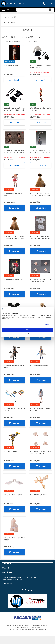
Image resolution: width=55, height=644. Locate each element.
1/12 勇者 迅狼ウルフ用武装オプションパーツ (14, 410)
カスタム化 (27, 334)
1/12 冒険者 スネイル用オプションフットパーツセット (41, 280)
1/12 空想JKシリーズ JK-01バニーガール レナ (41, 109)
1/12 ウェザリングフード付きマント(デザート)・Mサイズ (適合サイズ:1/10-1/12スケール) (14, 238)
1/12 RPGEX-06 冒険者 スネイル (14, 280)
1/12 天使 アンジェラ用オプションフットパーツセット (41, 453)
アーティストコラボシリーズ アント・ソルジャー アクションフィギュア (40, 153)
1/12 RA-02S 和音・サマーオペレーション (40, 410)
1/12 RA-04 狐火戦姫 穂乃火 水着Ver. (14, 366)
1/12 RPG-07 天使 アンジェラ (40, 495)
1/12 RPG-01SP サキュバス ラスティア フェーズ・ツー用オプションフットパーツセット (14, 153)
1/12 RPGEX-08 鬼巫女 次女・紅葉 (14, 194)
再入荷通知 (14, 208)
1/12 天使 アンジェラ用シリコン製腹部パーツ (14, 539)
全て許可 (27, 330)
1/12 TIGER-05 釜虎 (10, 452)
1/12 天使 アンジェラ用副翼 (13, 495)
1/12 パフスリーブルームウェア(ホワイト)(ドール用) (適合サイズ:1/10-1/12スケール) (40, 238)
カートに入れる (14, 80)
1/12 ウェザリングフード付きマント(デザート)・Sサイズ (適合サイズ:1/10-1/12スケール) (40, 195)
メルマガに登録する (9, 583)
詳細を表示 (48, 325)
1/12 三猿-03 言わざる (11, 65)
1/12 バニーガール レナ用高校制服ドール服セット (41, 66)
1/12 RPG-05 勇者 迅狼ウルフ (40, 365)
